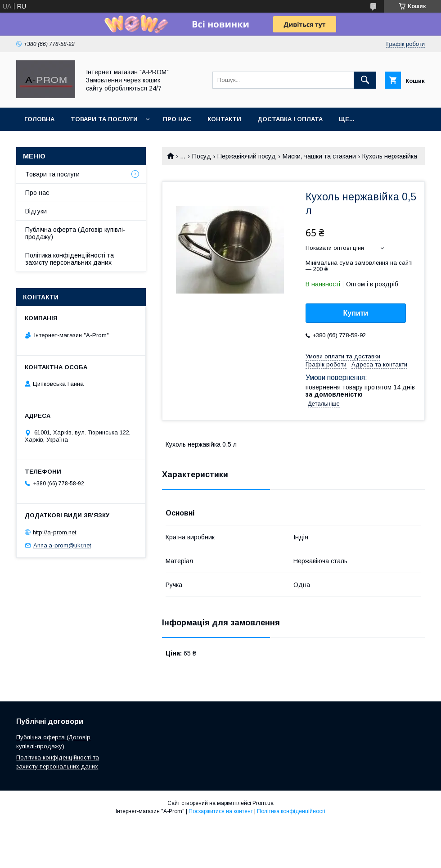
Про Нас (177, 119)
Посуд (202, 156)
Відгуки (36, 211)
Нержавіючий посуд (247, 156)
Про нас (37, 193)
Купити (356, 313)
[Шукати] (365, 80)
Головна (39, 119)
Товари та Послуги (104, 119)
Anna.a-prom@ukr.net (62, 545)
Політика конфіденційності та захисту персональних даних (70, 259)
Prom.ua (263, 803)
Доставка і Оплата (290, 119)
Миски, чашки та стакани (319, 156)
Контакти (224, 119)
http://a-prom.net (54, 532)
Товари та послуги (52, 174)
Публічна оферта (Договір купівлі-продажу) (75, 233)
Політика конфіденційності (291, 811)
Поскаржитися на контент (221, 811)
